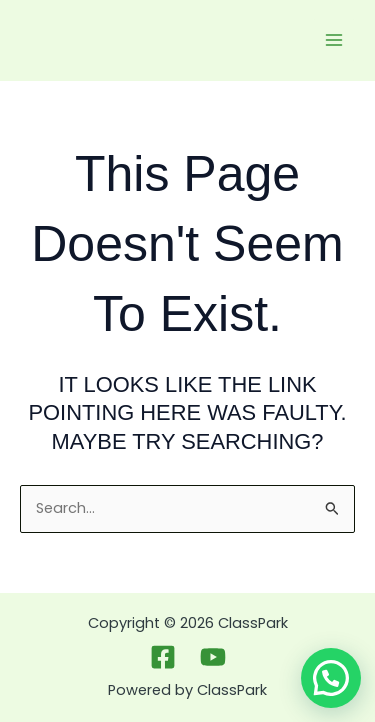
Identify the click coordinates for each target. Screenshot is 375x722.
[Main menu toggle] (334, 40)
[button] (331, 678)
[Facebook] (163, 657)
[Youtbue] (213, 657)
